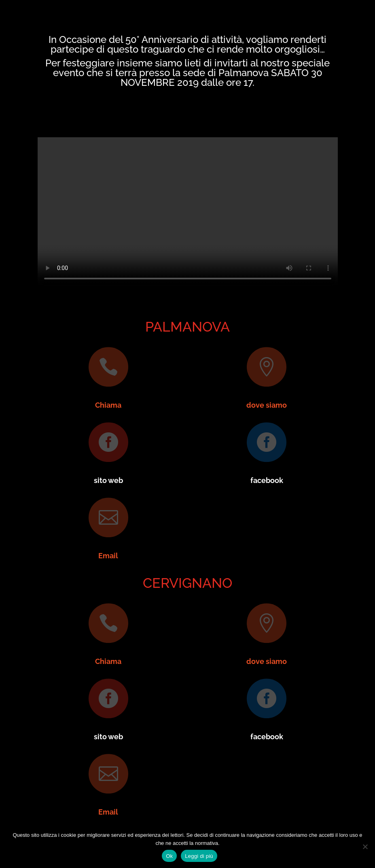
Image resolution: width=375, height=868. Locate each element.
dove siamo (267, 405)
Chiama (108, 405)
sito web (108, 480)
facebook (267, 480)
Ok (169, 856)
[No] (365, 847)
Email (108, 556)
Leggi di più (199, 856)
